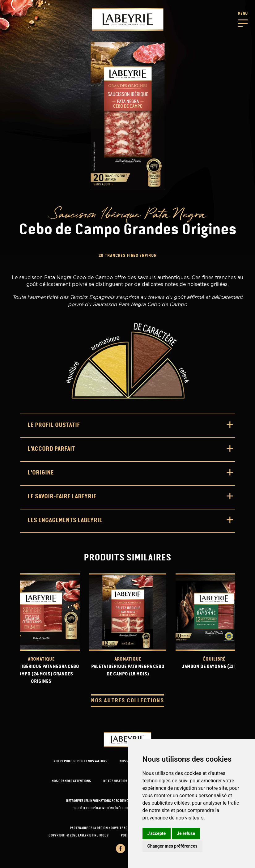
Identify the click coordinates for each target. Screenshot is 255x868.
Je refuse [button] (186, 833)
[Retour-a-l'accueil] (128, 19)
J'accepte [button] (157, 833)
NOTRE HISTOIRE (115, 781)
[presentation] (9, 629)
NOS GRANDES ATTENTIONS (71, 781)
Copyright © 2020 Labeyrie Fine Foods (79, 836)
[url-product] (41, 629)
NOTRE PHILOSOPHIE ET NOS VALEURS (80, 762)
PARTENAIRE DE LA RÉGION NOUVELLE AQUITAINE (104, 828)
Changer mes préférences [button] (172, 846)
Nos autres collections (127, 701)
